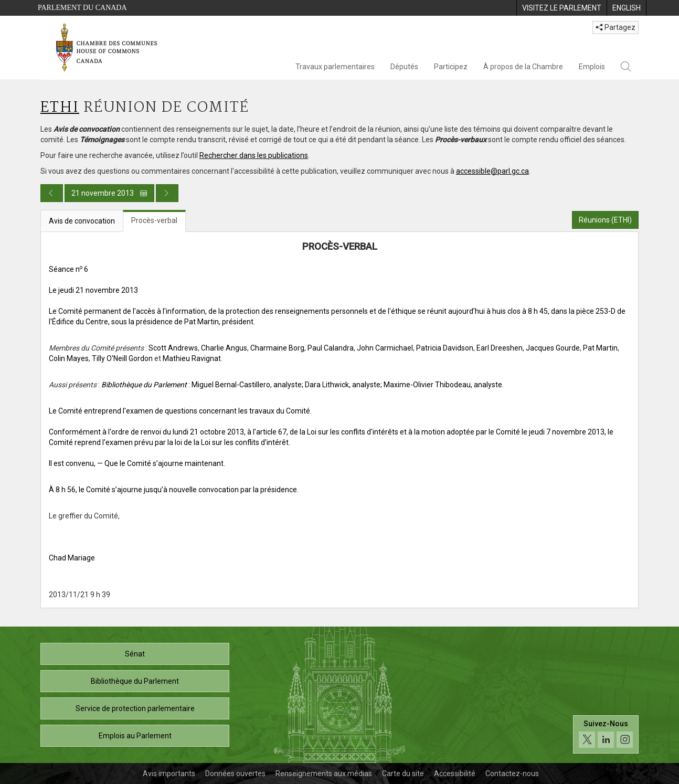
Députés (404, 67)
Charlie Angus (224, 348)
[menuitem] (561, 8)
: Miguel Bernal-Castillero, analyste (201, 385)
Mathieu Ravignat (192, 358)
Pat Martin (600, 348)
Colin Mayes (69, 358)
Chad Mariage (72, 558)
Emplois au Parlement (135, 736)
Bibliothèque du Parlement (135, 681)
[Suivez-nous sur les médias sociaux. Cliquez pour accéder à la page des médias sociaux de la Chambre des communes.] (606, 734)
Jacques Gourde (553, 348)
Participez (451, 67)
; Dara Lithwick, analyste (341, 385)
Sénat (135, 654)
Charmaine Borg (277, 348)
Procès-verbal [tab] (154, 220)
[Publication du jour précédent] (52, 193)
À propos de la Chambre (523, 67)
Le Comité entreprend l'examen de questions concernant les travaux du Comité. (180, 411)
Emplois (592, 67)
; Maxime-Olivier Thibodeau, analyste (441, 385)
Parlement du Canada (82, 8)
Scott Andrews (173, 348)
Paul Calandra (331, 348)
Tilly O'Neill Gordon (122, 358)
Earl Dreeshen (500, 348)
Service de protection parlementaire (135, 708)
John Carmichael (385, 348)
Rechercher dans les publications (254, 155)
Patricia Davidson (445, 348)
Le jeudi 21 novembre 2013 (93, 290)
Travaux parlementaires (335, 67)
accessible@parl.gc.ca (492, 171)
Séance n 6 (68, 269)
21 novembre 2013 (109, 193)
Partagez (616, 27)
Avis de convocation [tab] (82, 221)
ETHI (60, 108)
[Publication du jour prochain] (167, 193)
